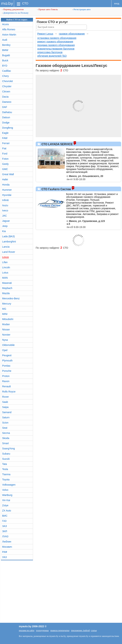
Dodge (6, 123)
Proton (6, 376)
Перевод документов (13, 9)
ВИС (5, 516)
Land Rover (9, 252)
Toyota (6, 480)
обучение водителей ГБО (52, 56)
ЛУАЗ (5, 536)
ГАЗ (4, 521)
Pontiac (6, 366)
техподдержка (42, 630)
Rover (5, 397)
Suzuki (6, 459)
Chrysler (7, 86)
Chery (5, 76)
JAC (4, 216)
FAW (5, 138)
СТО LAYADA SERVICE (57, 144)
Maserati (7, 283)
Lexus (5, 257)
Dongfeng (8, 128)
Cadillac (7, 71)
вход (117, 3)
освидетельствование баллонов (56, 49)
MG (4, 309)
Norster (6, 335)
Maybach (7, 288)
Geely (5, 164)
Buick (5, 60)
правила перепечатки (60, 630)
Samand (7, 412)
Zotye (5, 505)
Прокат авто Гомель (47, 9)
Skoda (6, 438)
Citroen (6, 92)
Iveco (5, 211)
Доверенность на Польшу (15, 13)
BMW (5, 50)
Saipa (5, 407)
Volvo (5, 490)
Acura (5, 24)
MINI (5, 314)
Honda (6, 185)
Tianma (6, 474)
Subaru (6, 454)
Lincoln (6, 267)
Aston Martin (9, 35)
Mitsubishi (8, 319)
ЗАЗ (4, 526)
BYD (5, 66)
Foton (5, 159)
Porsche (7, 371)
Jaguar (6, 221)
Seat (5, 428)
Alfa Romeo (9, 29)
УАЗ (4, 557)
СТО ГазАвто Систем (56, 189)
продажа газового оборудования (56, 45)
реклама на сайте (27, 630)
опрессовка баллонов (50, 52)
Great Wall (8, 174)
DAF (5, 107)
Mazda (6, 293)
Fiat (4, 148)
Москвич (7, 547)
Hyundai (7, 195)
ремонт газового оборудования (55, 42)
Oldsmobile (8, 345)
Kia (4, 231)
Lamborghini (9, 242)
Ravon (6, 381)
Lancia (6, 247)
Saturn (6, 417)
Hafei (5, 179)
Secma (6, 433)
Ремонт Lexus (45, 34)
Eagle (5, 133)
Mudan (6, 324)
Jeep (5, 226)
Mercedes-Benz (11, 298)
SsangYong (8, 448)
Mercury (7, 304)
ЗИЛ (5, 531)
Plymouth (7, 361)
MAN (5, 278)
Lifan (5, 262)
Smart (5, 443)
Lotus (5, 273)
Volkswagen (9, 485)
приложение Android (80, 630)
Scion (5, 423)
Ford (5, 154)
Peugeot (7, 355)
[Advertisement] (61, 591)
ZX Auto (7, 511)
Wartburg (7, 495)
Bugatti (6, 55)
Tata (4, 464)
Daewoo (7, 102)
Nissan (6, 329)
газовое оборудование (72, 34)
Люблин (7, 542)
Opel (5, 350)
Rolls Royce (9, 392)
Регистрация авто (81, 9)
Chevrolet (7, 81)
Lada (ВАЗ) (8, 236)
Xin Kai (6, 500)
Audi (5, 40)
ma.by (7, 3)
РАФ (5, 552)
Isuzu (5, 205)
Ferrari (6, 143)
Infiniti (5, 200)
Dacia (5, 97)
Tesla (5, 469)
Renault (6, 386)
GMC (5, 169)
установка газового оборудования (57, 38)
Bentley (6, 45)
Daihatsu (7, 112)
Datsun (6, 117)
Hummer (7, 190)
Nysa (5, 340)
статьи (94, 630)
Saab (5, 402)
